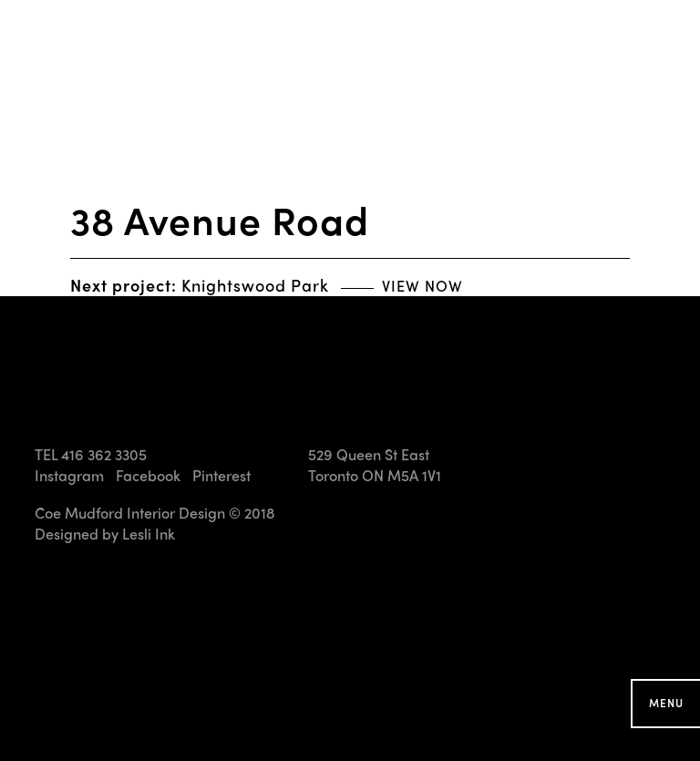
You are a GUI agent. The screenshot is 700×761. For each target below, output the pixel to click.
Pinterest (221, 475)
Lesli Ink (149, 534)
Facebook (148, 475)
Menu (666, 703)
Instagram (69, 475)
